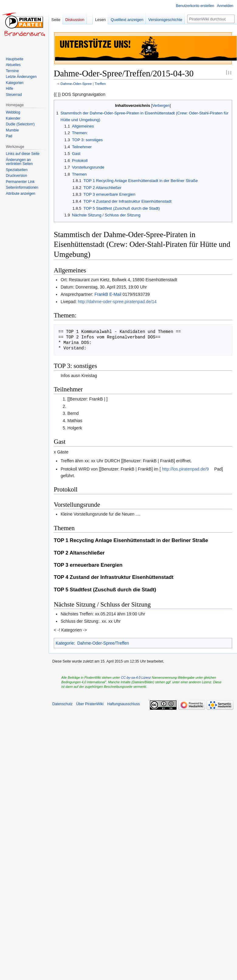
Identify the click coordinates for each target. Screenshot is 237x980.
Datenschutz (62, 704)
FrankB (101, 294)
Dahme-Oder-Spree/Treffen (103, 643)
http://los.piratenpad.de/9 (185, 469)
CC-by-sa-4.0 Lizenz (136, 677)
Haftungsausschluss (124, 704)
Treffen (100, 84)
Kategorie (65, 643)
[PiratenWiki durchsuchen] (211, 19)
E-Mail (115, 294)
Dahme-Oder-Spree (76, 84)
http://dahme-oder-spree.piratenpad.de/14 (117, 302)
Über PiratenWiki (90, 704)
